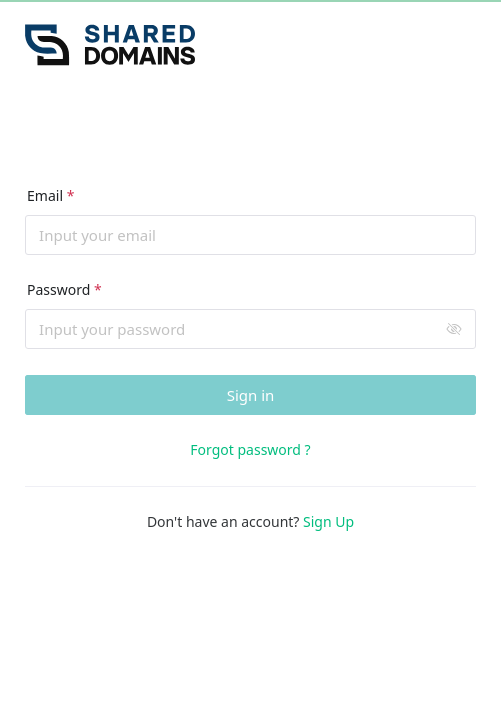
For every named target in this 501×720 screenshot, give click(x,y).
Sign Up (328, 521)
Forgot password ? (250, 449)
